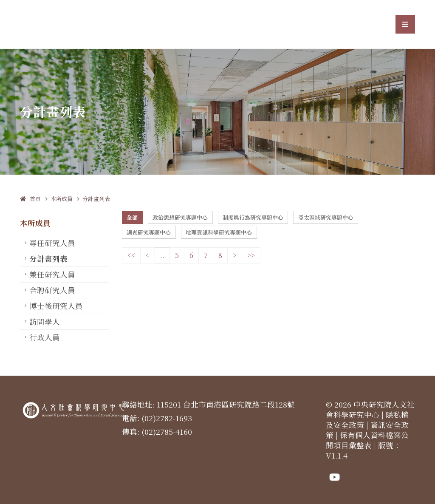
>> (251, 255)
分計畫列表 (96, 199)
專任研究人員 (52, 243)
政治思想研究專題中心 (180, 217)
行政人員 (45, 337)
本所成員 (62, 199)
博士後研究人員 (56, 306)
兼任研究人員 (52, 274)
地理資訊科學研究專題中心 (219, 232)
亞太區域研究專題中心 (326, 217)
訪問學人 (45, 321)
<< (131, 255)
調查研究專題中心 (149, 232)
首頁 (30, 199)
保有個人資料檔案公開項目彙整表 (367, 440)
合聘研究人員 (52, 290)
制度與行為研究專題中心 (253, 217)
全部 (132, 217)
